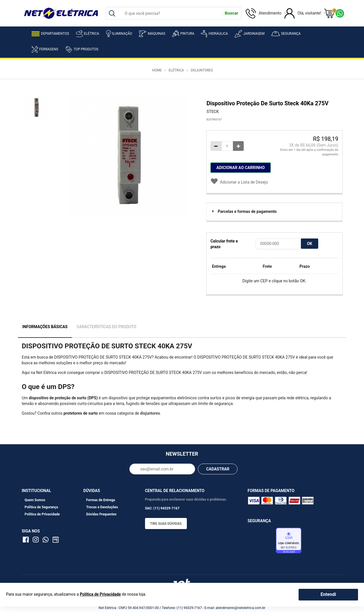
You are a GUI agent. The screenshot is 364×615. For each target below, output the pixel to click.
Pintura (183, 34)
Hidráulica (214, 34)
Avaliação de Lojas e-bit (261, 542)
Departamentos (50, 34)
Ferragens (45, 49)
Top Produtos (82, 49)
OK (310, 244)
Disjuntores (202, 70)
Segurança (286, 34)
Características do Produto (106, 327)
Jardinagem (250, 34)
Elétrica (88, 34)
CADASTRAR (218, 469)
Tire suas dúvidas (166, 524)
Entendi (328, 594)
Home (157, 70)
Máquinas (152, 34)
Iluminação (119, 34)
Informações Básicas (45, 327)
